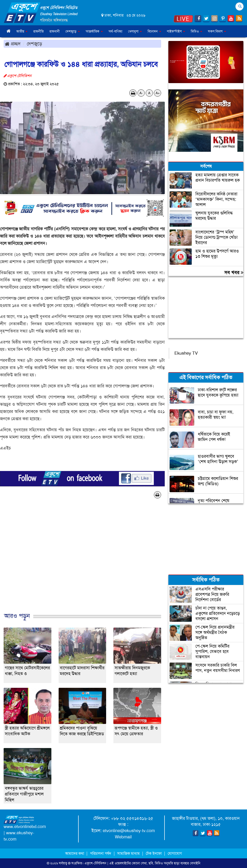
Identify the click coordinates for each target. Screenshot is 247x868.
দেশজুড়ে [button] (73, 31)
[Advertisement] (82, 560)
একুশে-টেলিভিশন (95, 863)
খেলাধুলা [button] (135, 31)
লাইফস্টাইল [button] (176, 31)
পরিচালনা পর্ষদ (101, 853)
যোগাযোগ (175, 853)
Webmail (123, 837)
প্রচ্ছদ (13, 44)
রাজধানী (55, 31)
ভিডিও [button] (196, 31)
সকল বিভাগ (217, 31)
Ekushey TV (186, 353)
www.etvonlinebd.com (25, 827)
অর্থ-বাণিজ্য (115, 31)
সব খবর (234, 272)
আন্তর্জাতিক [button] (94, 31)
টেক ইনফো (154, 853)
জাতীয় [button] (22, 31)
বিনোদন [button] (154, 31)
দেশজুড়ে (34, 44)
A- (141, 93)
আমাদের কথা (75, 853)
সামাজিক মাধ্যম (128, 853)
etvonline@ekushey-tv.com (129, 831)
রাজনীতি (38, 31)
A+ (158, 93)
